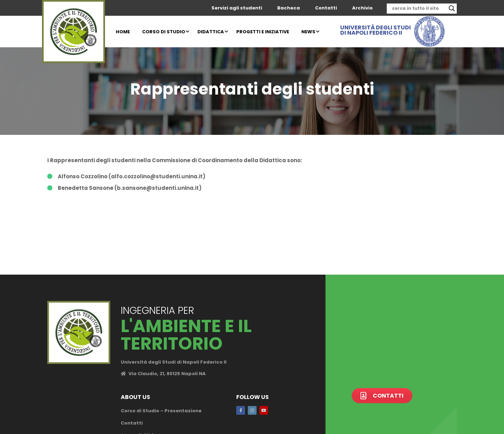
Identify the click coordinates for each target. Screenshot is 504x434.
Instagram (252, 410)
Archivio (362, 8)
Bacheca (289, 8)
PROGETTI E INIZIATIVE (263, 32)
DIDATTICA (211, 32)
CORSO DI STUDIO (164, 32)
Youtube (264, 410)
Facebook (241, 410)
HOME (123, 32)
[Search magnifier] (452, 8)
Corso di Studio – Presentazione (161, 411)
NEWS (308, 32)
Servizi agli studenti (237, 8)
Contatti (326, 8)
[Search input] (419, 8)
